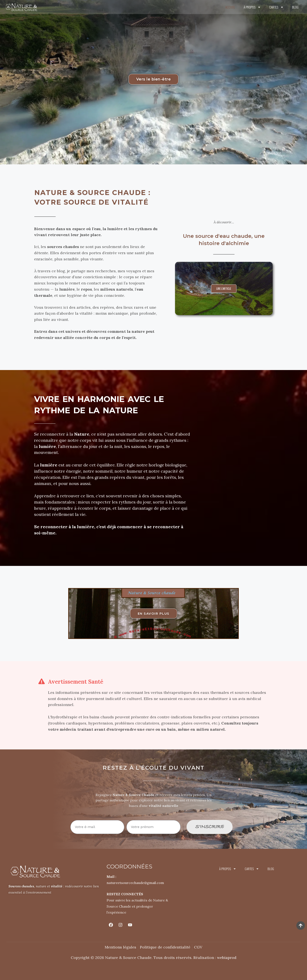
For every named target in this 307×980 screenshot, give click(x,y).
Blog (295, 7)
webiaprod (227, 958)
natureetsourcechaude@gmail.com (135, 883)
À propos (252, 7)
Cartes (276, 7)
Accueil (230, 7)
